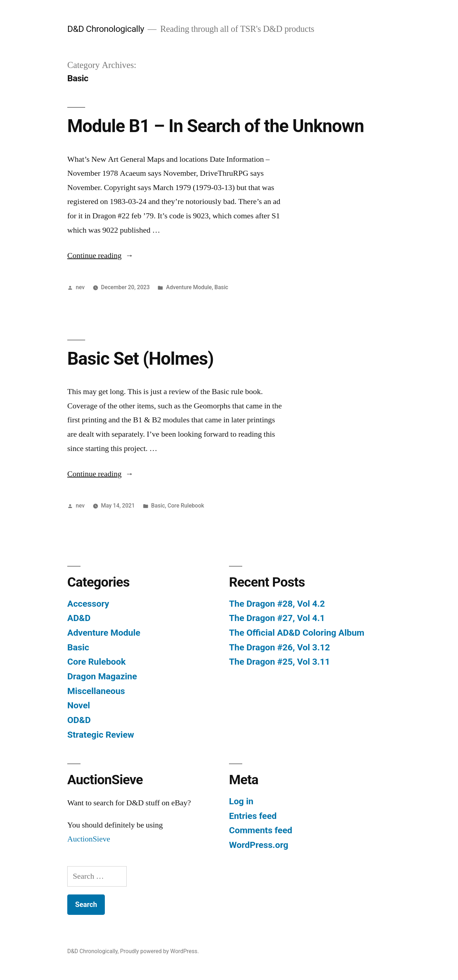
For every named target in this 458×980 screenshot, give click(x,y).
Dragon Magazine (102, 676)
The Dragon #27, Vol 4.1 (277, 618)
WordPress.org (259, 845)
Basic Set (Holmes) (140, 359)
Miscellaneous (96, 691)
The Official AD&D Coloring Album (297, 633)
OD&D (79, 720)
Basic (221, 287)
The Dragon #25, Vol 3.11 (279, 662)
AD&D (79, 618)
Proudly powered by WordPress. (160, 951)
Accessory (88, 604)
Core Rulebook (186, 506)
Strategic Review (101, 735)
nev (80, 287)
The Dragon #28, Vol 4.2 (277, 604)
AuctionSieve (89, 839)
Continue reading (100, 256)
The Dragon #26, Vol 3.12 (279, 647)
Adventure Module (189, 287)
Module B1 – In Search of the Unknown (216, 126)
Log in (241, 801)
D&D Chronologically (106, 29)
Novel (79, 705)
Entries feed (253, 816)
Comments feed (261, 830)
